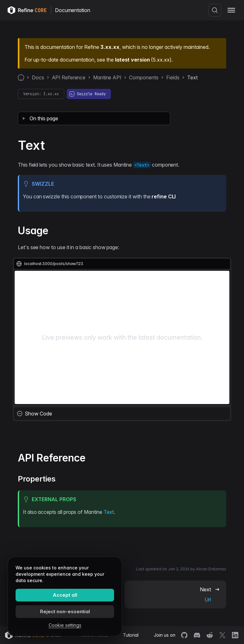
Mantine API (107, 77)
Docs (38, 77)
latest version (132, 60)
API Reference (69, 77)
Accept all (65, 595)
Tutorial (131, 635)
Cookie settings (65, 625)
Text (109, 512)
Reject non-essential (65, 611)
